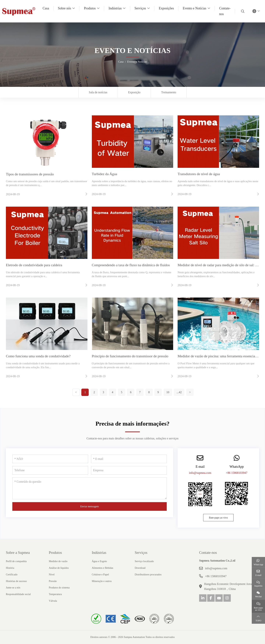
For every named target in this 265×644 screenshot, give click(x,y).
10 (168, 392)
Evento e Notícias (195, 8)
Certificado (12, 575)
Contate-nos (225, 11)
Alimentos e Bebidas (103, 568)
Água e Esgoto (99, 561)
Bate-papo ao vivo (218, 518)
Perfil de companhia (16, 561)
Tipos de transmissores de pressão (30, 174)
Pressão (53, 581)
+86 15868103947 (237, 473)
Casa (46, 8)
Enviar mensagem (90, 506)
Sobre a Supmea (18, 553)
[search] (242, 11)
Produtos (90, 8)
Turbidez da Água (105, 174)
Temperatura (55, 594)
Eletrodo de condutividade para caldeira (34, 265)
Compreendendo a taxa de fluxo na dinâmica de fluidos (131, 265)
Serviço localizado (144, 561)
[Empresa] (129, 470)
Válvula (53, 601)
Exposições (166, 8)
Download (140, 568)
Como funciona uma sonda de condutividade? (38, 356)
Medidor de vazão (58, 561)
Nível (52, 575)
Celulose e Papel (100, 575)
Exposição (134, 92)
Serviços (140, 8)
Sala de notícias (98, 92)
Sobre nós (65, 8)
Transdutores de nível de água (199, 174)
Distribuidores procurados (148, 575)
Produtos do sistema (59, 588)
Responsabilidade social (18, 594)
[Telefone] (50, 470)
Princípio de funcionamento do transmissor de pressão (130, 356)
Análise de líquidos (59, 568)
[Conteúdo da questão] (90, 488)
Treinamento (169, 92)
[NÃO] (50, 459)
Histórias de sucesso (16, 581)
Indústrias (115, 8)
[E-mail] (129, 459)
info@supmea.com (200, 473)
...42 (179, 392)
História (10, 568)
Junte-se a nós (13, 588)
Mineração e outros (102, 581)
